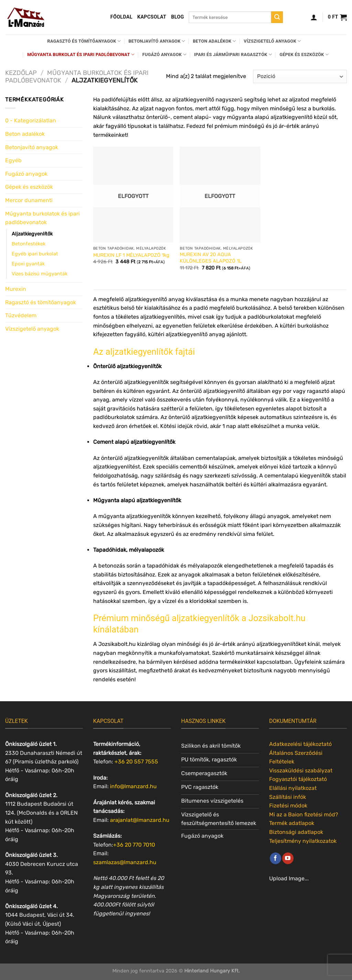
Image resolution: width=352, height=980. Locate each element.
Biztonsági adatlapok (296, 832)
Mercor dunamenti (29, 200)
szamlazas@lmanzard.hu (125, 862)
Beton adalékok (214, 41)
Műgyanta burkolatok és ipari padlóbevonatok (42, 218)
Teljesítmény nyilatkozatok (303, 841)
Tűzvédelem (21, 315)
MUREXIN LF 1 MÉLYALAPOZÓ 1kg (131, 255)
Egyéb (13, 160)
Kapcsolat (152, 17)
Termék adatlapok (292, 823)
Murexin (16, 289)
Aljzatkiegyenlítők (32, 234)
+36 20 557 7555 (136, 762)
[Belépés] (314, 17)
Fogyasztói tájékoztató (298, 779)
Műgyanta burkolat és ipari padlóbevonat (81, 54)
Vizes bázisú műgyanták (40, 274)
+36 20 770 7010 (134, 845)
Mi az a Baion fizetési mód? (304, 814)
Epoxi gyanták (28, 264)
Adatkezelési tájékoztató (300, 744)
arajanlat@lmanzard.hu (140, 820)
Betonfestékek (29, 244)
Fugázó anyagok (164, 54)
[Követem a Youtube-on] (288, 858)
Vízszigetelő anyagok (272, 41)
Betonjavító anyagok (157, 41)
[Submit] (277, 17)
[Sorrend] (300, 76)
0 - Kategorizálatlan (31, 120)
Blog (178, 17)
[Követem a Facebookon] (276, 858)
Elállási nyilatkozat (293, 788)
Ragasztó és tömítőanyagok (84, 41)
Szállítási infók (288, 797)
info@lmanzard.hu (133, 786)
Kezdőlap (21, 73)
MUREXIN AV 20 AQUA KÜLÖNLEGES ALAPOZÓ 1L (211, 258)
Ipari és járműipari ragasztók (233, 54)
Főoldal (121, 17)
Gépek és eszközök (304, 54)
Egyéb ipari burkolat (35, 254)
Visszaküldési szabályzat (301, 770)
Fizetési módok (288, 806)
